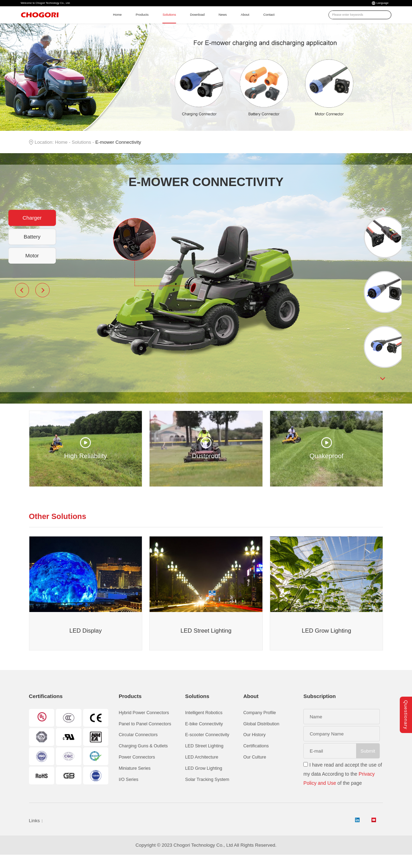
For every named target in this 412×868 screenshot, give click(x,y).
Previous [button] (22, 303)
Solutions (174, 22)
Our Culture (255, 770)
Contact (297, 22)
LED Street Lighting (204, 759)
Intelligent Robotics (204, 725)
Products (140, 22)
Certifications (256, 759)
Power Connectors (137, 770)
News (241, 22)
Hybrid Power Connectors (144, 725)
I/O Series (129, 792)
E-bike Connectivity (204, 736)
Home (109, 22)
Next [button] (42, 303)
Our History (254, 747)
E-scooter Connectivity (207, 747)
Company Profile (259, 725)
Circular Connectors (138, 747)
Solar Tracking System (207, 792)
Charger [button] (32, 230)
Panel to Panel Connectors (145, 736)
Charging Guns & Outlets (143, 759)
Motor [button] (32, 268)
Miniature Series (135, 781)
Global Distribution (261, 736)
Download (209, 22)
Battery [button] (32, 249)
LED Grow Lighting (204, 781)
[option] (383, 250)
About (268, 22)
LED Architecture (202, 770)
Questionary (406, 711)
